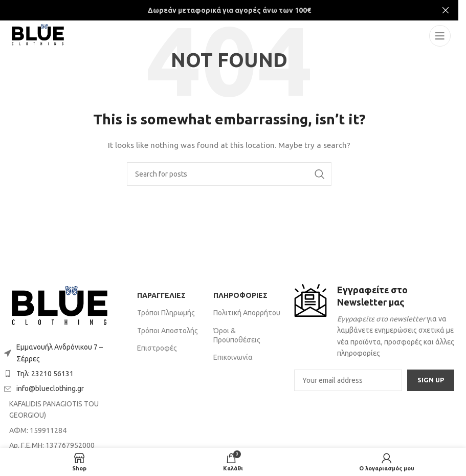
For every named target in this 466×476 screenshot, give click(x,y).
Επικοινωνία (233, 357)
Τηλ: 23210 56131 (45, 374)
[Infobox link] (374, 321)
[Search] (229, 174)
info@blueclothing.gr (50, 388)
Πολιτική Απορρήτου (247, 313)
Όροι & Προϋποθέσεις (237, 335)
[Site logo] (38, 35)
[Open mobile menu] (440, 36)
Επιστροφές (157, 348)
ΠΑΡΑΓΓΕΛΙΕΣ (161, 295)
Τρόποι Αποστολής (168, 331)
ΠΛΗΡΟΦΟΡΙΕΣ (240, 295)
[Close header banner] (446, 10)
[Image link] (60, 307)
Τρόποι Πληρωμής (166, 313)
